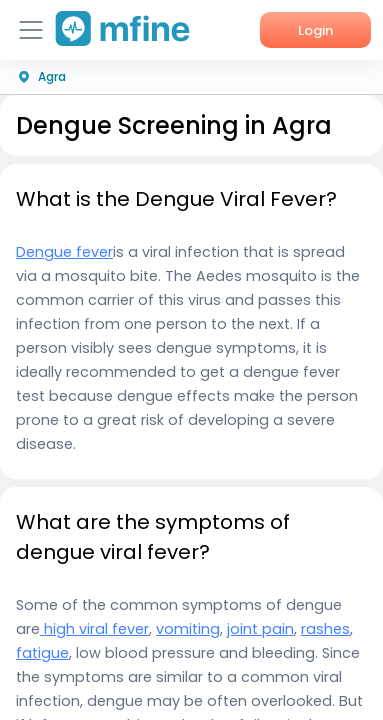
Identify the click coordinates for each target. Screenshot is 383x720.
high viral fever (94, 629)
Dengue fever (64, 252)
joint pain (260, 629)
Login (315, 30)
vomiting (188, 629)
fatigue (42, 653)
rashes (325, 629)
